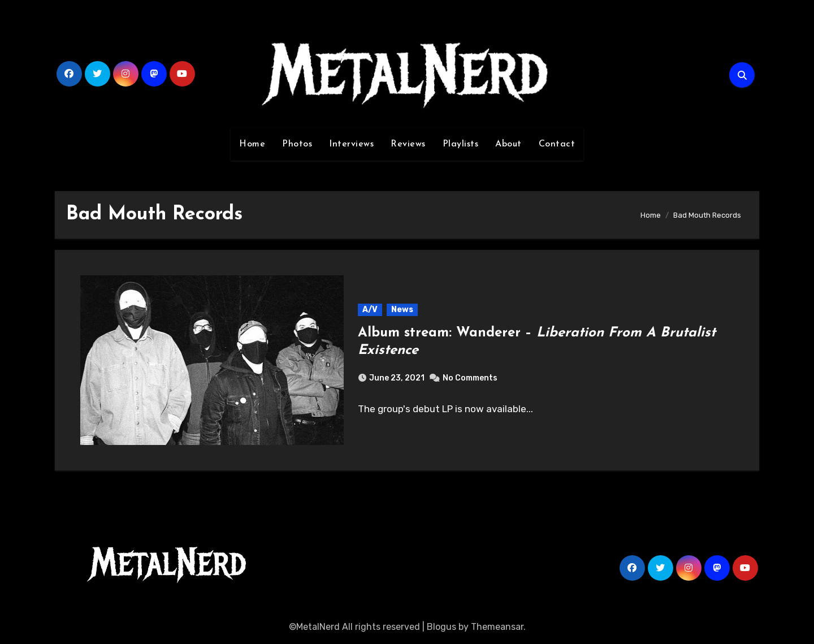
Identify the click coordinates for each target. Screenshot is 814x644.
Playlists (461, 144)
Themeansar (497, 627)
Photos (297, 144)
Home (252, 144)
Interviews (351, 144)
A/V (370, 310)
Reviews (408, 144)
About (508, 144)
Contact (557, 144)
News (402, 310)
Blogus (441, 627)
